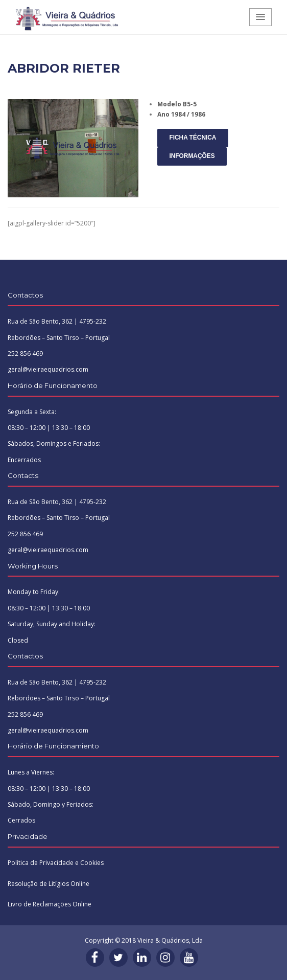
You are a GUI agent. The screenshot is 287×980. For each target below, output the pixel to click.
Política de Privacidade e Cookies (56, 863)
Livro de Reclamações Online (50, 904)
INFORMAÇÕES (192, 156)
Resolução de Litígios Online (49, 884)
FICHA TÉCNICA (193, 138)
